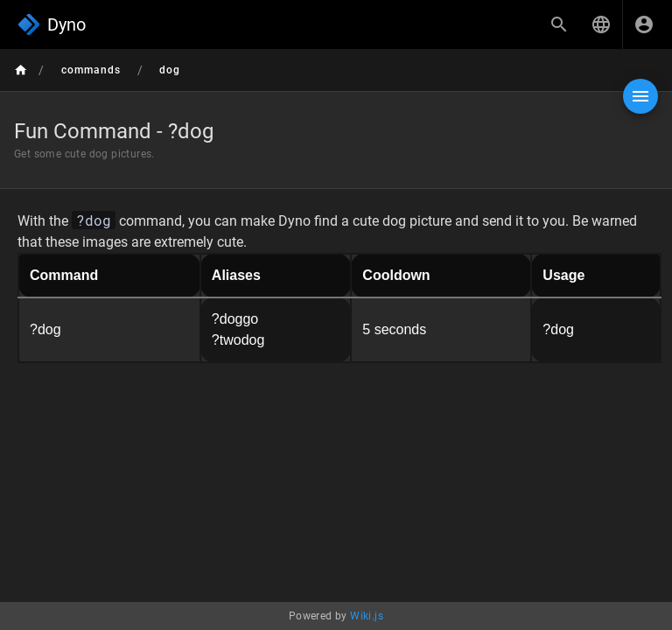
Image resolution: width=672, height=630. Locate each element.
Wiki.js (367, 616)
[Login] (644, 24)
